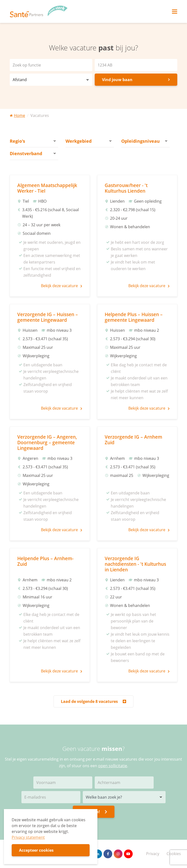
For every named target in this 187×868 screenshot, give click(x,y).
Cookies (174, 854)
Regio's (33, 141)
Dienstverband (33, 153)
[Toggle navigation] (175, 12)
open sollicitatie (113, 766)
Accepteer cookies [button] (36, 850)
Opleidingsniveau (144, 141)
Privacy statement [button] (28, 837)
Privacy (153, 854)
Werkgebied (89, 141)
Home (17, 115)
